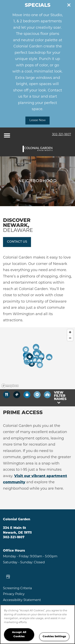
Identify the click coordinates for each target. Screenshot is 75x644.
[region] (37, 624)
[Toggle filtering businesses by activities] (37, 395)
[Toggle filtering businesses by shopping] (27, 395)
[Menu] (7, 134)
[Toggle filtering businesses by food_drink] (6, 395)
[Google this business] (8, 577)
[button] (69, 5)
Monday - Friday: (16, 557)
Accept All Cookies (19, 634)
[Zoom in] (70, 332)
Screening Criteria (17, 588)
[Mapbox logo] (10, 386)
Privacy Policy (14, 594)
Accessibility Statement (22, 600)
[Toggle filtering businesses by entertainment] (17, 395)
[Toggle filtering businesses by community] (47, 395)
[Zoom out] (70, 338)
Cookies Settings (54, 637)
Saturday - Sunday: (18, 563)
